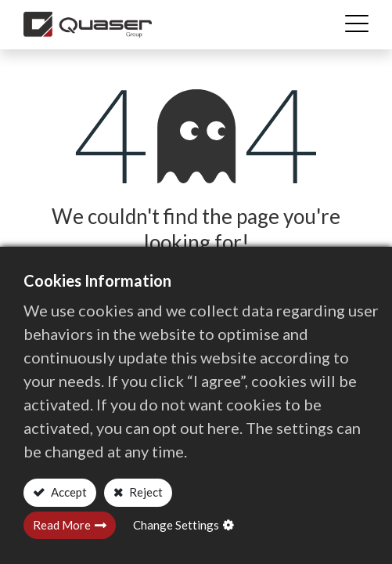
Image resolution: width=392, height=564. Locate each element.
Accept (68, 492)
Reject (145, 492)
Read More (62, 525)
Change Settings (176, 525)
